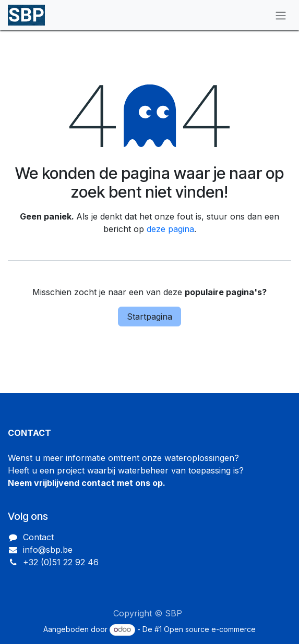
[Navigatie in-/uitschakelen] (281, 15)
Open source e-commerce (210, 629)
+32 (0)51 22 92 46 (61, 562)
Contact (38, 537)
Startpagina (149, 317)
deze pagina (170, 229)
